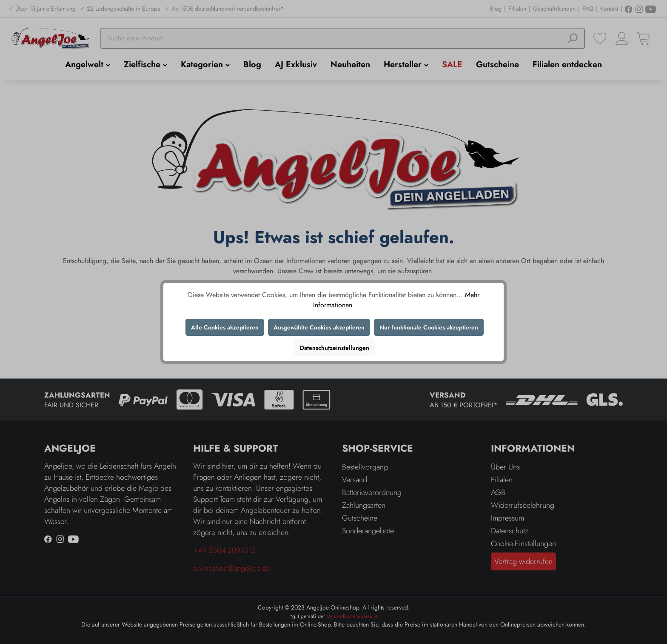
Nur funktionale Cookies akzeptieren (429, 327)
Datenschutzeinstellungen (335, 348)
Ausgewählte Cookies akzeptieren (319, 327)
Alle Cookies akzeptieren (225, 327)
